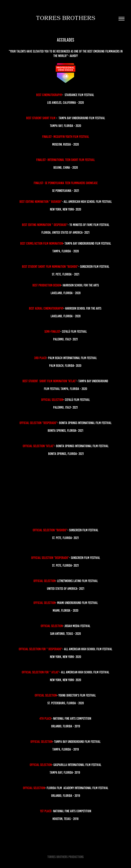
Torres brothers (66, 19)
